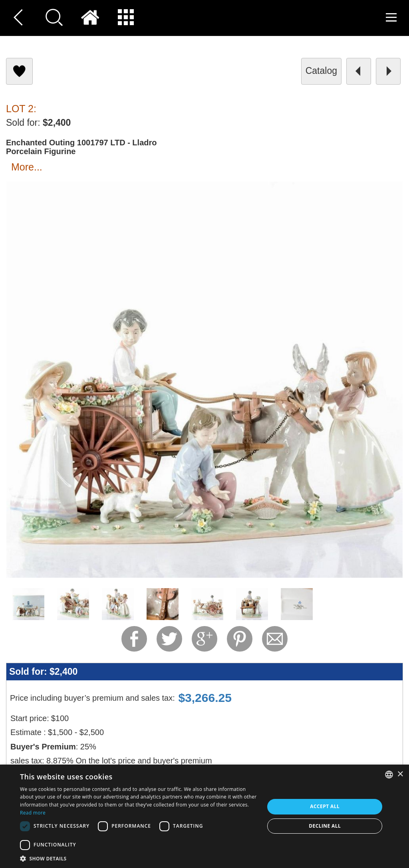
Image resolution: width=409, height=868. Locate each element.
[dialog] (204, 816)
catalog (321, 71)
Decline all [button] (325, 826)
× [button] (400, 774)
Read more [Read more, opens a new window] (33, 813)
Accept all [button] (325, 806)
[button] (139, 858)
